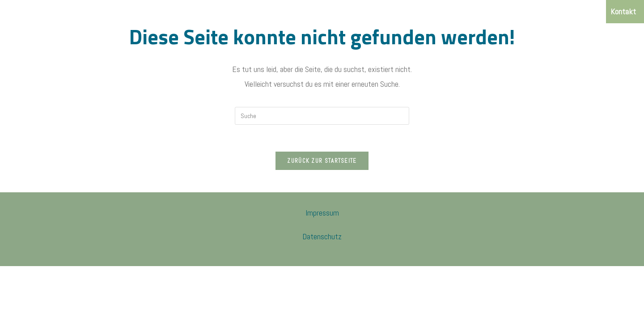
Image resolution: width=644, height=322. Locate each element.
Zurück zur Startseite (322, 161)
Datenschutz (322, 236)
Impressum (322, 213)
